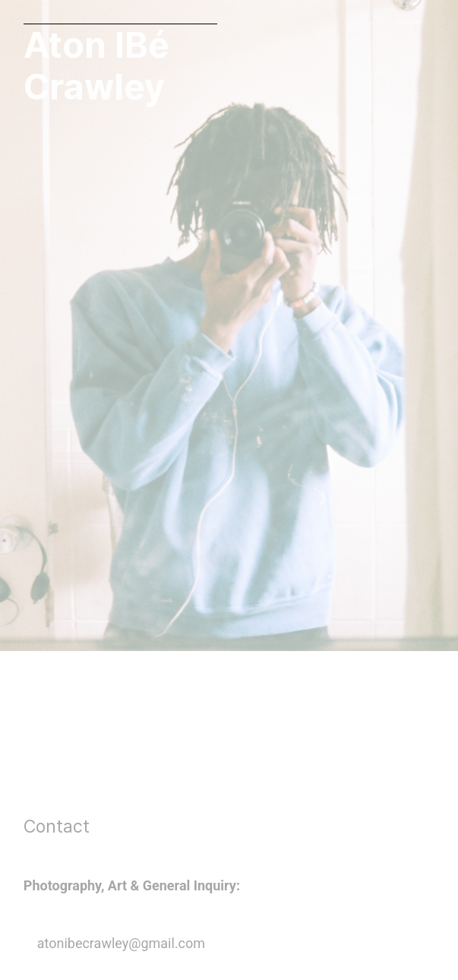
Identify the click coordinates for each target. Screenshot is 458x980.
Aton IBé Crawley (96, 66)
